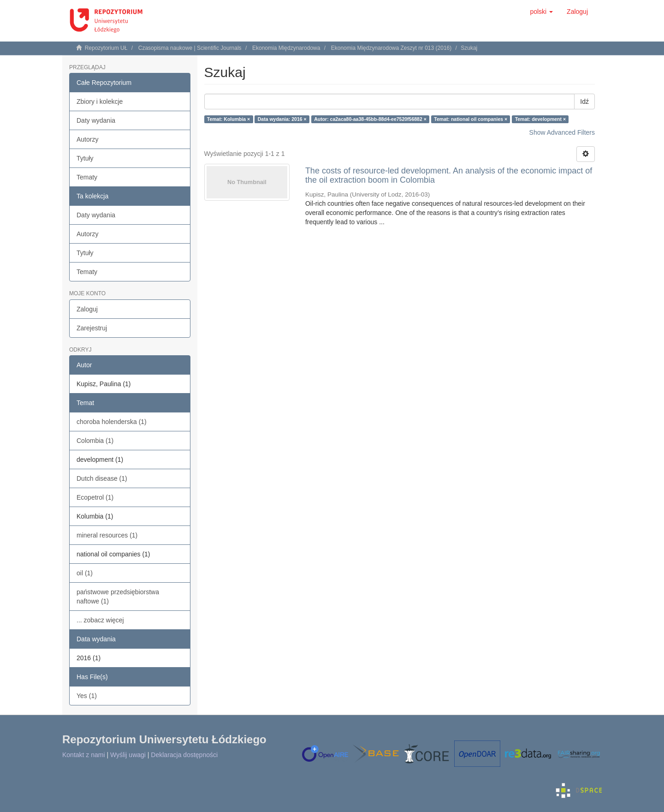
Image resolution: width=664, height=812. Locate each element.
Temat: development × (540, 119)
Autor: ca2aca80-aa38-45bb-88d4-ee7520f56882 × (370, 119)
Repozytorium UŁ (106, 48)
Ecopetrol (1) (95, 497)
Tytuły (85, 158)
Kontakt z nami (84, 755)
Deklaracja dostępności (184, 755)
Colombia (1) (95, 441)
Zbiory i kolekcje (100, 101)
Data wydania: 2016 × (282, 119)
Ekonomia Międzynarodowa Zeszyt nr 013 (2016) (391, 48)
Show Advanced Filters (562, 132)
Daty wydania (96, 120)
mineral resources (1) (107, 535)
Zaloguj (87, 309)
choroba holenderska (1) (112, 422)
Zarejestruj (92, 328)
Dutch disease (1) (102, 478)
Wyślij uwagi (128, 755)
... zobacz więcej (100, 620)
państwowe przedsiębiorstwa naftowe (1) (118, 597)
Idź (584, 101)
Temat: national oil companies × (471, 119)
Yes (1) (87, 696)
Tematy (87, 177)
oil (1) (85, 573)
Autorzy (87, 139)
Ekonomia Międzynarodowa (286, 48)
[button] (541, 12)
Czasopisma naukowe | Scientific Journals (190, 48)
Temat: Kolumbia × (228, 119)
